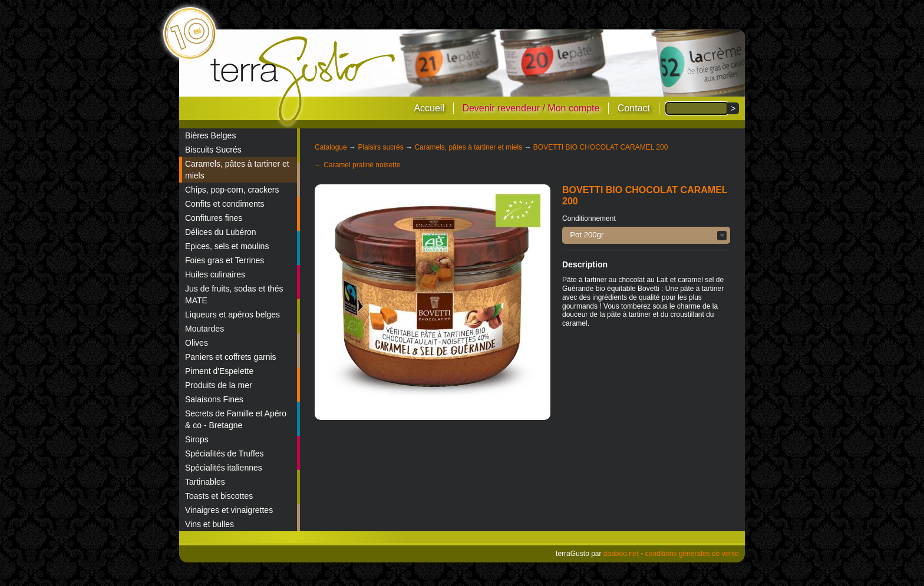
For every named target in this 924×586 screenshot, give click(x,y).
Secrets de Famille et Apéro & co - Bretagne (236, 419)
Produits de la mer (219, 385)
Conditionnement (589, 218)
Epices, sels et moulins (227, 246)
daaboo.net (621, 554)
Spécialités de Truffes (225, 453)
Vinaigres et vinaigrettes (229, 510)
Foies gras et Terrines (225, 260)
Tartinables (205, 482)
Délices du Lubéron (221, 232)
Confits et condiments (225, 204)
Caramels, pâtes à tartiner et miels (237, 170)
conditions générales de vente (692, 554)
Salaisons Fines (214, 399)
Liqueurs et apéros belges (232, 314)
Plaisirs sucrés (380, 147)
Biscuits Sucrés (213, 150)
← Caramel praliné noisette (357, 165)
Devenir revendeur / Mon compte (531, 108)
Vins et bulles (209, 524)
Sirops (197, 439)
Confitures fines (214, 218)
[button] (646, 235)
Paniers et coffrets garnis (231, 357)
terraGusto (304, 81)
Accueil (429, 108)
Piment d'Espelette (219, 371)
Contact (634, 108)
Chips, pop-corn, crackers (232, 190)
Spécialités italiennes (224, 468)
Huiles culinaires (215, 274)
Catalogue (331, 147)
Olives (197, 343)
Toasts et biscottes (219, 496)
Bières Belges (210, 135)
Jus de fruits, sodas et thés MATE (234, 294)
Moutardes (204, 329)
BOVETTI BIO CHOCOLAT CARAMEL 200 (601, 147)
